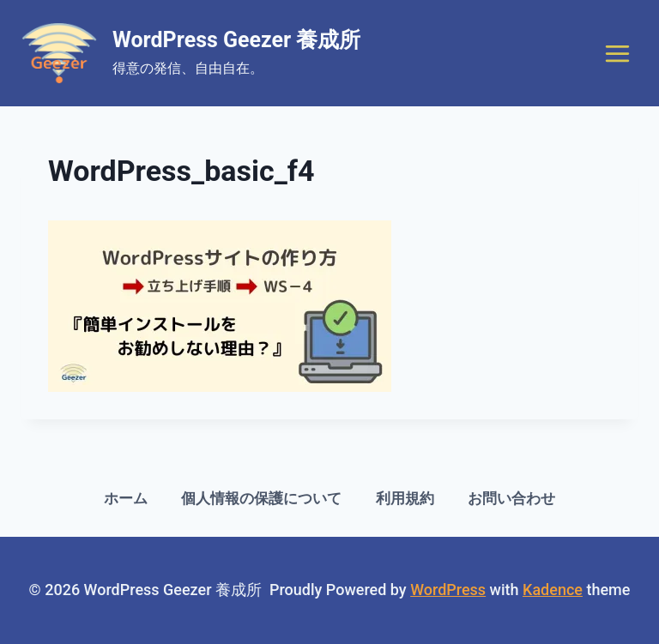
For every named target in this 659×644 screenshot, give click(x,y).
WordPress (448, 590)
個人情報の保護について (261, 498)
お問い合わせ (511, 498)
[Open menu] (617, 53)
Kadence (553, 590)
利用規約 (405, 498)
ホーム (126, 498)
